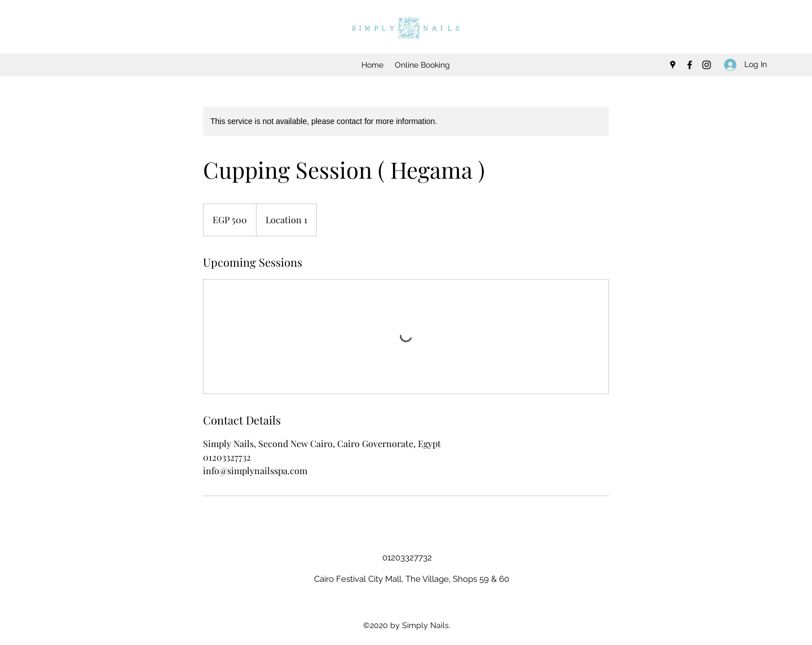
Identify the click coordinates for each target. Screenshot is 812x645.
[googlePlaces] (673, 65)
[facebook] (690, 65)
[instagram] (707, 65)
